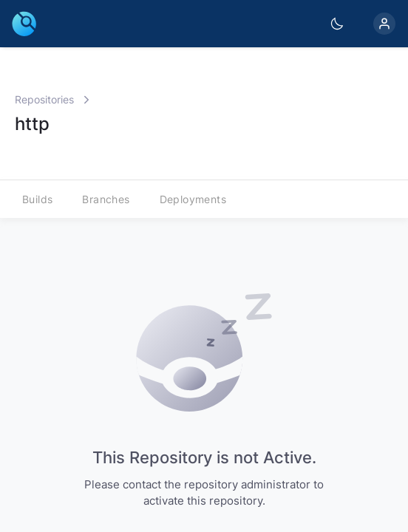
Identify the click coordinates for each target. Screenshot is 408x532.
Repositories (44, 99)
